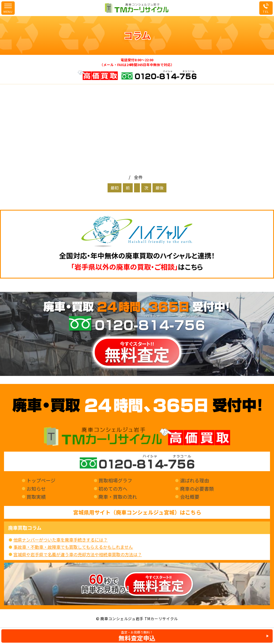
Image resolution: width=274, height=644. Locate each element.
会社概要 (190, 497)
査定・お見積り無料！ (137, 636)
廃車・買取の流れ (118, 497)
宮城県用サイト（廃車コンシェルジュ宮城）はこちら (137, 512)
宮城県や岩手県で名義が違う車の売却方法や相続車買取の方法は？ (78, 554)
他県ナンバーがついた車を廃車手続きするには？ (60, 540)
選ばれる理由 (195, 480)
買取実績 (36, 497)
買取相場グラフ (115, 480)
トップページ (41, 480)
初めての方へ (113, 489)
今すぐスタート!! (137, 353)
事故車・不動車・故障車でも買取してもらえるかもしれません (73, 547)
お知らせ (36, 489)
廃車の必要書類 (197, 489)
